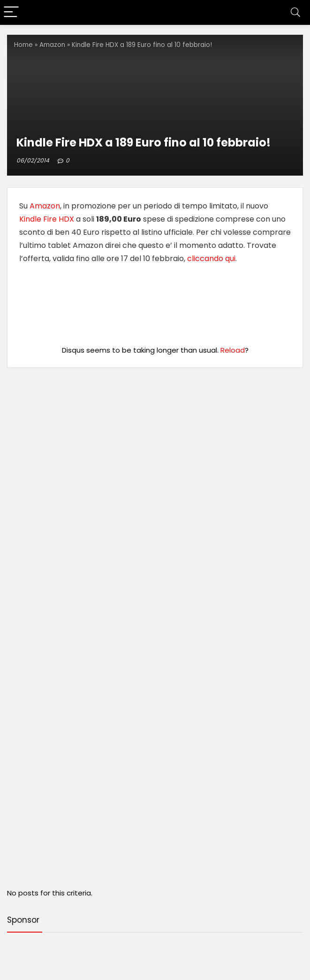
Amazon (52, 45)
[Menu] (11, 12)
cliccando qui (211, 259)
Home (23, 45)
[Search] (295, 12)
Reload (233, 350)
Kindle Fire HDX (47, 219)
